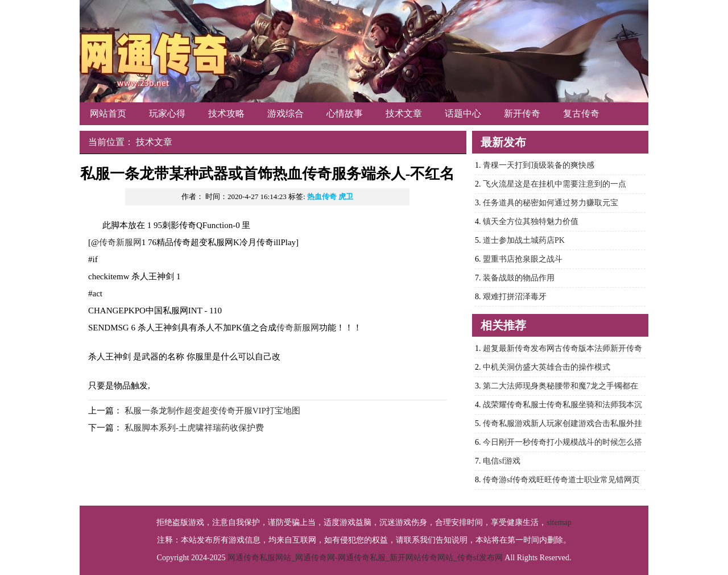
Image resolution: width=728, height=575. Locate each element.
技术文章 (404, 113)
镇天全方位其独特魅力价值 (531, 222)
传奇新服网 (120, 242)
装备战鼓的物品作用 (519, 278)
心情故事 (345, 113)
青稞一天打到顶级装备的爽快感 (539, 165)
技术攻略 (226, 113)
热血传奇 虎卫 (330, 197)
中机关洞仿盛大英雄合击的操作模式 (547, 367)
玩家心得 (167, 113)
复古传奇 (581, 113)
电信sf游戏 (502, 461)
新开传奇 (522, 113)
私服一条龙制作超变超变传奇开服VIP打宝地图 (212, 411)
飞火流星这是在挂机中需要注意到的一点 (555, 184)
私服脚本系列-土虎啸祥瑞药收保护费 (194, 428)
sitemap (559, 522)
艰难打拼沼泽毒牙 (515, 297)
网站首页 (108, 113)
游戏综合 (286, 113)
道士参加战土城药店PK (524, 240)
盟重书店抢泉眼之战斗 (523, 259)
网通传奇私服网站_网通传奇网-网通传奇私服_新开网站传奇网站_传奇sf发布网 (365, 558)
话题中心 (463, 113)
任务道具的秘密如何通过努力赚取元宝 (551, 203)
